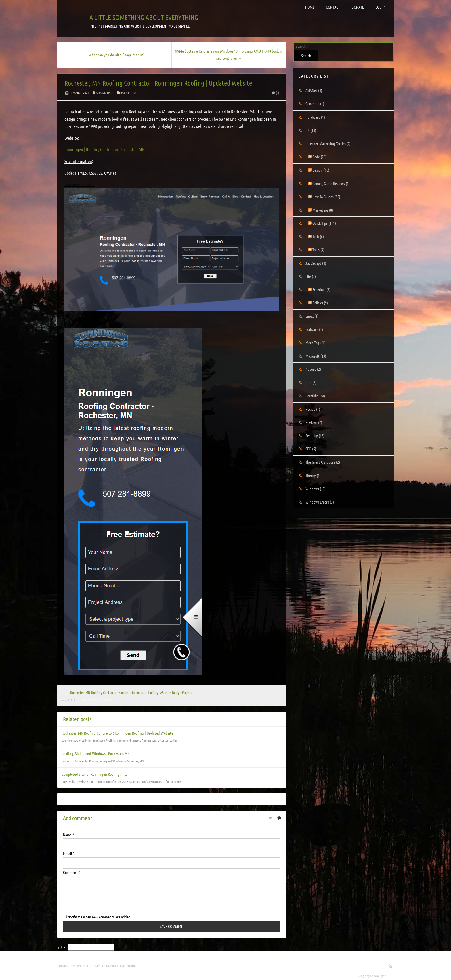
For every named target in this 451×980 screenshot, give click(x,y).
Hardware (315, 117)
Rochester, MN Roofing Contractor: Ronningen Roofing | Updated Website (158, 83)
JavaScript (316, 263)
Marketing (323, 210)
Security (315, 435)
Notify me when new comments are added (97, 917)
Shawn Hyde (378, 976)
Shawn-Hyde (105, 93)
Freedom (321, 289)
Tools (318, 249)
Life (311, 276)
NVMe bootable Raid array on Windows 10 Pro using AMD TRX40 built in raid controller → (229, 54)
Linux (312, 316)
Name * (68, 835)
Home (310, 7)
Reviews (314, 422)
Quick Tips (324, 223)
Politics (320, 303)
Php (311, 382)
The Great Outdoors (323, 462)
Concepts (315, 103)
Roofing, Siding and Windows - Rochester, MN (96, 753)
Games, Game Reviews (331, 183)
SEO (311, 449)
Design (321, 170)
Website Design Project (176, 692)
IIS (311, 130)
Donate (358, 7)
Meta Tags (316, 343)
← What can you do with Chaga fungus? (114, 55)
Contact (333, 7)
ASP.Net (314, 90)
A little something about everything (144, 17)
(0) (275, 93)
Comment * (71, 872)
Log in (381, 7)
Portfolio (128, 93)
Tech (318, 236)
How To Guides (326, 197)
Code (319, 157)
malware (314, 329)
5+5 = (62, 947)
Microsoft (316, 356)
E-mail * (69, 853)
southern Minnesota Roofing (139, 692)
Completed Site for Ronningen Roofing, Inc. (94, 774)
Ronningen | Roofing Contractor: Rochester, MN (105, 149)
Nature (313, 369)
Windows (316, 489)
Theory (313, 475)
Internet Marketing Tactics (328, 143)
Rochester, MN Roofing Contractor (94, 692)
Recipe (313, 409)
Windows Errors (320, 502)
